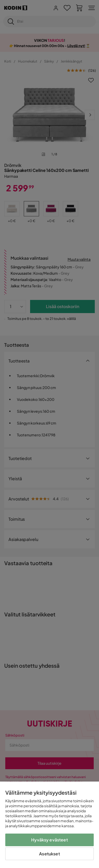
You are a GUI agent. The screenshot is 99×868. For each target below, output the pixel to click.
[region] (49, 825)
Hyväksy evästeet (49, 840)
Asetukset (49, 854)
